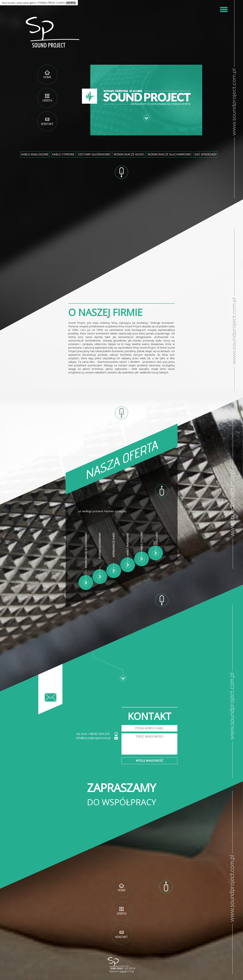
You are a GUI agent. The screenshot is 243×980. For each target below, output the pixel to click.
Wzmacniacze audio (129, 154)
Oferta (47, 98)
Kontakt (47, 121)
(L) (133, 971)
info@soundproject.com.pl (93, 738)
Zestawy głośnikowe (94, 154)
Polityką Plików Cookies (51, 3)
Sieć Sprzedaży (205, 154)
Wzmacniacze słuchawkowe (169, 154)
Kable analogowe (35, 154)
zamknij (71, 3)
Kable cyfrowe (63, 154)
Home (47, 74)
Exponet (123, 971)
